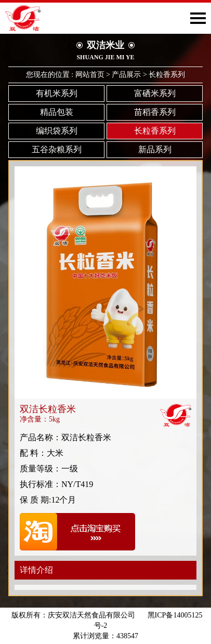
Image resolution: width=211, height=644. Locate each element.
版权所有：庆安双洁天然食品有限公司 (73, 615)
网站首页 (90, 75)
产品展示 (126, 75)
